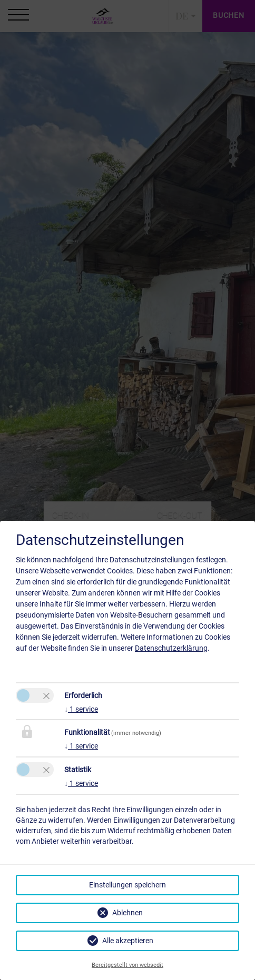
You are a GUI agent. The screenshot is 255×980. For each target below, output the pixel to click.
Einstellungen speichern (127, 885)
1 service (81, 709)
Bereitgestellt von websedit (127, 965)
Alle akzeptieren (128, 941)
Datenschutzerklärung (171, 648)
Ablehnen (127, 913)
